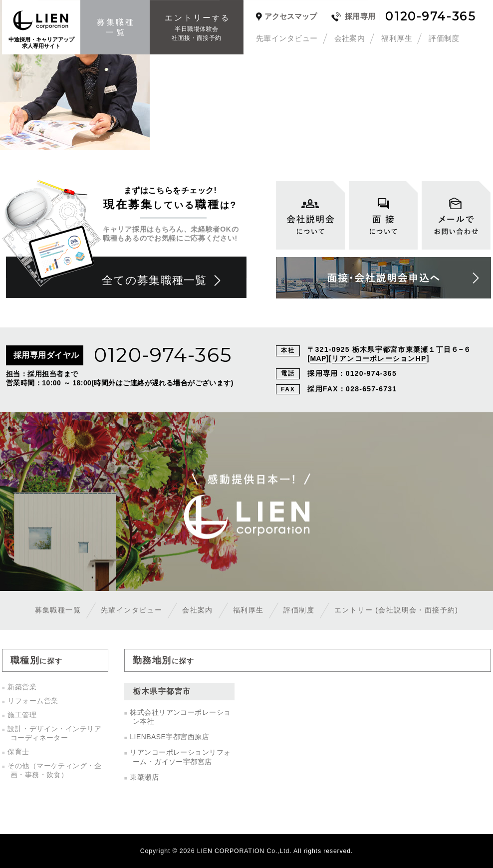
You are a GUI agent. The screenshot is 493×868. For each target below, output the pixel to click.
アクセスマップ (291, 16)
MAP (318, 358)
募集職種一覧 (58, 610)
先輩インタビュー (287, 38)
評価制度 (444, 38)
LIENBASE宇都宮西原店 (169, 737)
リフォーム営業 (33, 701)
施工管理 (22, 715)
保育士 (18, 752)
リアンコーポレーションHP (379, 358)
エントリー (396, 610)
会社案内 (350, 38)
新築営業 (22, 687)
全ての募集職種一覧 (154, 280)
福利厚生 (397, 38)
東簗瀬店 (144, 777)
